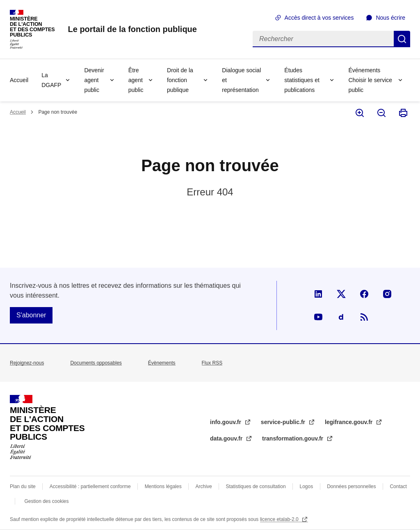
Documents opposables (96, 363)
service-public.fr (284, 422)
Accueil (19, 80)
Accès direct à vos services (319, 18)
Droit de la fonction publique (180, 80)
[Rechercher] (323, 39)
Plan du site (23, 486)
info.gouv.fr (226, 422)
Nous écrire (390, 18)
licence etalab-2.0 (280, 519)
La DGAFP (51, 80)
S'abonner (31, 315)
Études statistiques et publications (302, 80)
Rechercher (402, 39)
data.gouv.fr (227, 438)
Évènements (162, 363)
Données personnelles (351, 486)
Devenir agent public (94, 80)
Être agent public (136, 80)
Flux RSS (212, 363)
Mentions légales (163, 486)
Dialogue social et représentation (241, 80)
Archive (204, 486)
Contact (398, 486)
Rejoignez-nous (27, 363)
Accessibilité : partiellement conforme (90, 486)
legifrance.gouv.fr (349, 422)
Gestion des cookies (46, 501)
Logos (307, 486)
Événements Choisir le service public (370, 80)
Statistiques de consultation (256, 486)
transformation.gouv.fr (293, 438)
